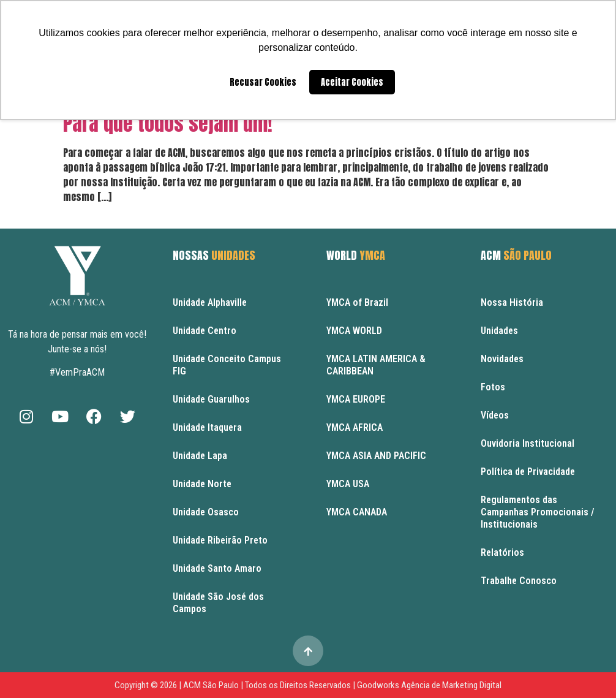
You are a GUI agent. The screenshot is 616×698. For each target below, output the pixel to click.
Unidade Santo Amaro (217, 568)
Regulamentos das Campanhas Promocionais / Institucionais (537, 512)
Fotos (493, 387)
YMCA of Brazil (357, 302)
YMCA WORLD (354, 331)
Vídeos (495, 415)
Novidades (502, 359)
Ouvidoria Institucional (528, 443)
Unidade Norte (202, 484)
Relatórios (502, 552)
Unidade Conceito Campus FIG (227, 365)
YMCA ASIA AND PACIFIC (376, 456)
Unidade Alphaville (210, 302)
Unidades (499, 331)
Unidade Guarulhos (211, 399)
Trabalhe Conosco (519, 581)
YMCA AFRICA (355, 427)
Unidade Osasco (206, 512)
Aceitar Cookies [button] (352, 82)
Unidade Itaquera (207, 427)
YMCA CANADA (357, 512)
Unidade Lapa (200, 456)
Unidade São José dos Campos (218, 603)
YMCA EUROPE (356, 399)
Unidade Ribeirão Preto (220, 540)
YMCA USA (348, 484)
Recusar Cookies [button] (263, 82)
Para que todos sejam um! (168, 123)
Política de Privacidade (528, 472)
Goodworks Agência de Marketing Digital (429, 685)
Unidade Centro (205, 331)
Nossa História (512, 302)
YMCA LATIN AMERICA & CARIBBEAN (376, 365)
